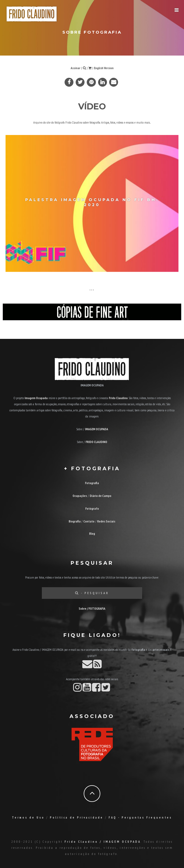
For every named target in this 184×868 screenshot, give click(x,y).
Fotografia (92, 483)
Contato (89, 521)
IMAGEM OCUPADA (97, 429)
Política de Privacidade (77, 817)
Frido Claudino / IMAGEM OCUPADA (103, 842)
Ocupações (80, 496)
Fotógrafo (92, 508)
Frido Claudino (118, 398)
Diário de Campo (101, 496)
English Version (104, 68)
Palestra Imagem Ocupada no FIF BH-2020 (92, 202)
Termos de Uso (28, 817)
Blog (92, 533)
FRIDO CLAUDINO (96, 442)
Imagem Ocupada (36, 398)
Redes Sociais (106, 521)
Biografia (75, 521)
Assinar (76, 68)
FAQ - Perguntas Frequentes (140, 817)
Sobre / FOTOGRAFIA (92, 608)
